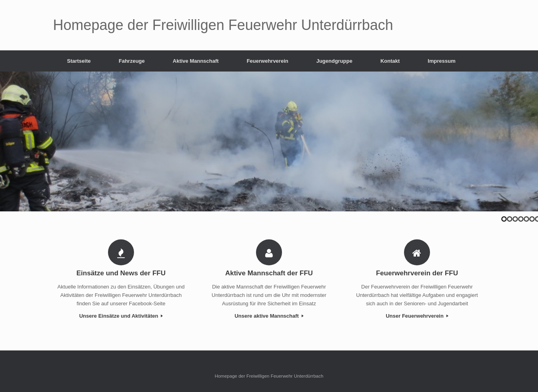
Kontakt (390, 61)
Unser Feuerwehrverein (417, 316)
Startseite (79, 61)
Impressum (441, 61)
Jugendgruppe (334, 61)
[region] (269, 141)
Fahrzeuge (132, 61)
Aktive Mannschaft (196, 61)
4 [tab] (521, 219)
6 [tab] (532, 219)
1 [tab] (504, 219)
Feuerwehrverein (268, 61)
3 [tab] (515, 219)
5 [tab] (526, 219)
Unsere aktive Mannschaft (269, 316)
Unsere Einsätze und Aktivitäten (121, 316)
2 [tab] (510, 219)
